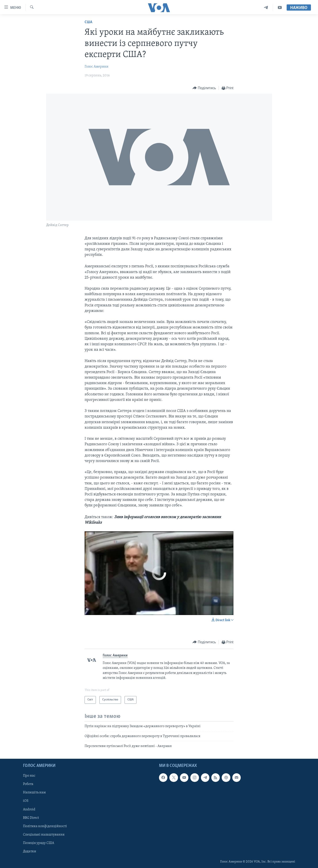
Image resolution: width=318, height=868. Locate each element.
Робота (28, 784)
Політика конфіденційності (45, 826)
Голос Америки (97, 67)
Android (29, 809)
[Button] (204, 88)
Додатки (30, 851)
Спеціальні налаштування (44, 834)
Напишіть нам (34, 793)
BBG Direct (31, 818)
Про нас (29, 776)
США (88, 22)
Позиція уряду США (39, 843)
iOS (26, 801)
